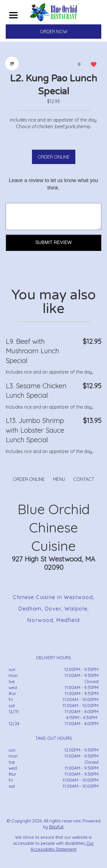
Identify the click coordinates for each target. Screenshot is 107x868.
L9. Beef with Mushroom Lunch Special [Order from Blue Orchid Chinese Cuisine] (32, 351)
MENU (59, 479)
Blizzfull (56, 827)
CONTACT (84, 479)
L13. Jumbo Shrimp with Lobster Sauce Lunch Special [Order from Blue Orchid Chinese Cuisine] (35, 430)
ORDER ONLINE (54, 157)
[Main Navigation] (13, 15)
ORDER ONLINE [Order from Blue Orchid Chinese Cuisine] (29, 479)
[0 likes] (92, 65)
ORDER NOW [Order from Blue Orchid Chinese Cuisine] (54, 32)
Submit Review (54, 242)
